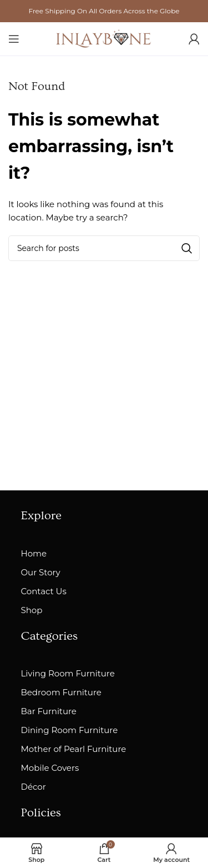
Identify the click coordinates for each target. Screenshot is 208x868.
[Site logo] (104, 38)
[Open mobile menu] (14, 39)
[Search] (104, 248)
